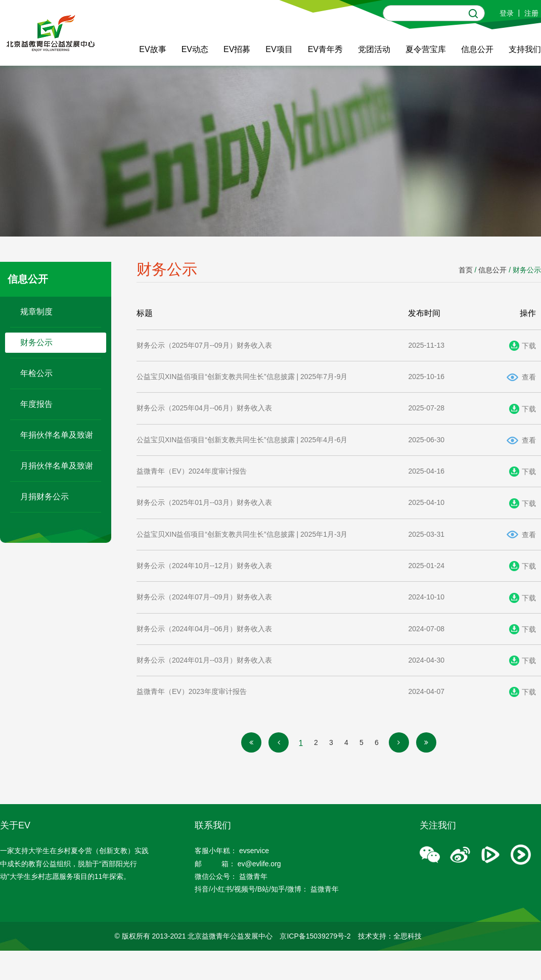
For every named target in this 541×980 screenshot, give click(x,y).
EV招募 (237, 49)
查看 (529, 377)
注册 (531, 13)
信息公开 (477, 49)
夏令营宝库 (426, 49)
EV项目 (279, 49)
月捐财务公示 (44, 497)
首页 (466, 270)
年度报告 (36, 404)
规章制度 (36, 312)
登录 (507, 13)
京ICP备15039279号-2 (315, 936)
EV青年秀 (325, 49)
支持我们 (525, 49)
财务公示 (36, 342)
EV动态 (195, 49)
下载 (529, 346)
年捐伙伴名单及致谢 (57, 435)
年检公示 (36, 373)
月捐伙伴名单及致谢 (57, 466)
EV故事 (152, 49)
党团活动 (374, 49)
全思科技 (408, 936)
